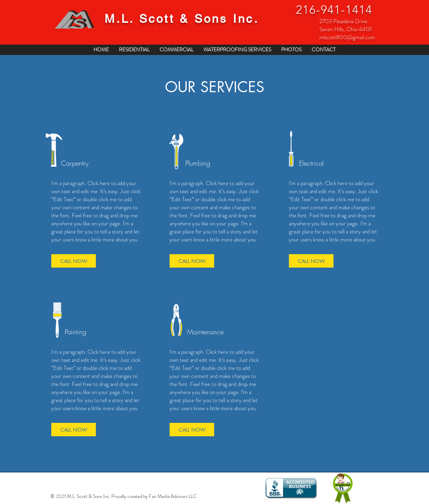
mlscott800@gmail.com (347, 37)
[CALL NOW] (74, 261)
